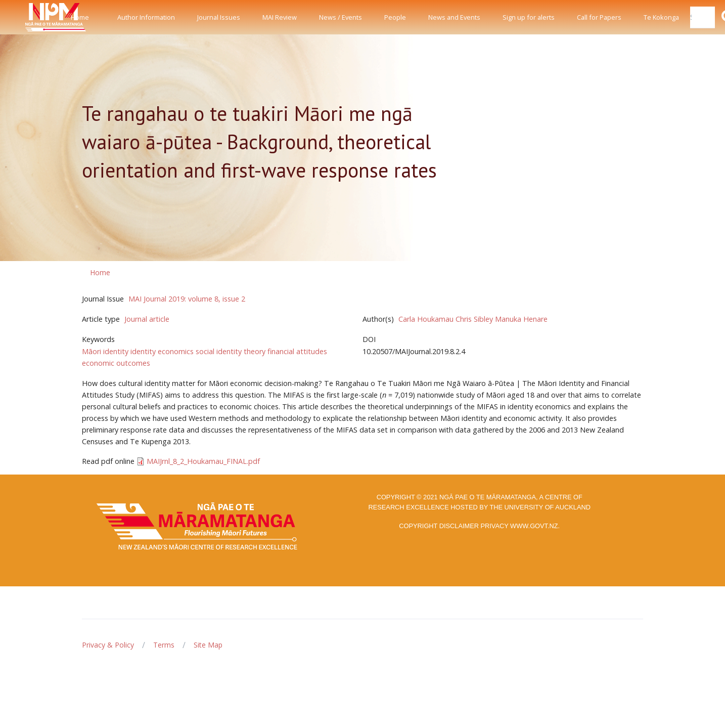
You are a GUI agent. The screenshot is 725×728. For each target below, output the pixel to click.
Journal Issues (219, 17)
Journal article (147, 319)
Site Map (208, 645)
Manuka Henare (521, 319)
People (395, 17)
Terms (164, 645)
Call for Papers (599, 17)
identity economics (162, 351)
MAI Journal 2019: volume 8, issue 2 (187, 299)
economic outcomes (116, 363)
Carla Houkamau (426, 319)
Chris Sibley (474, 319)
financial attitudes (297, 351)
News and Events (454, 17)
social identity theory (231, 351)
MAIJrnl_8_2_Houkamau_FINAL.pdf (203, 461)
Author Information (146, 17)
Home (80, 17)
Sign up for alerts (529, 17)
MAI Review (280, 17)
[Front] (30, 17)
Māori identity (105, 351)
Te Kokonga (661, 17)
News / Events (341, 17)
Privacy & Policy (108, 645)
